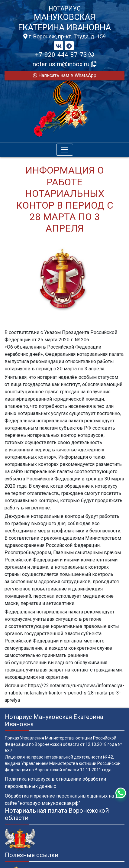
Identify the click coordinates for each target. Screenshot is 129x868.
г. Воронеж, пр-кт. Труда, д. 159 (64, 37)
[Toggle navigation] (65, 150)
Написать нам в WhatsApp (65, 75)
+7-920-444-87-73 (64, 55)
